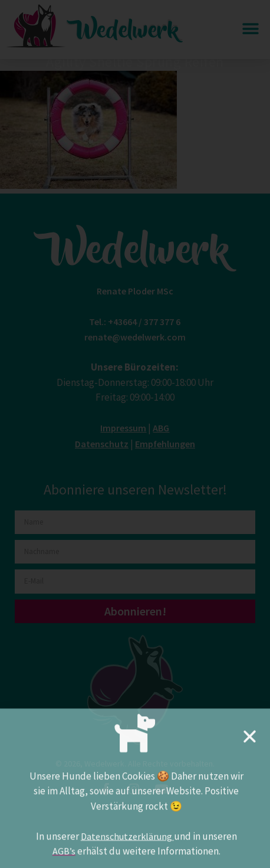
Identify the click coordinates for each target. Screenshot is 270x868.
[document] (135, 434)
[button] (250, 743)
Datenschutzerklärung (127, 843)
